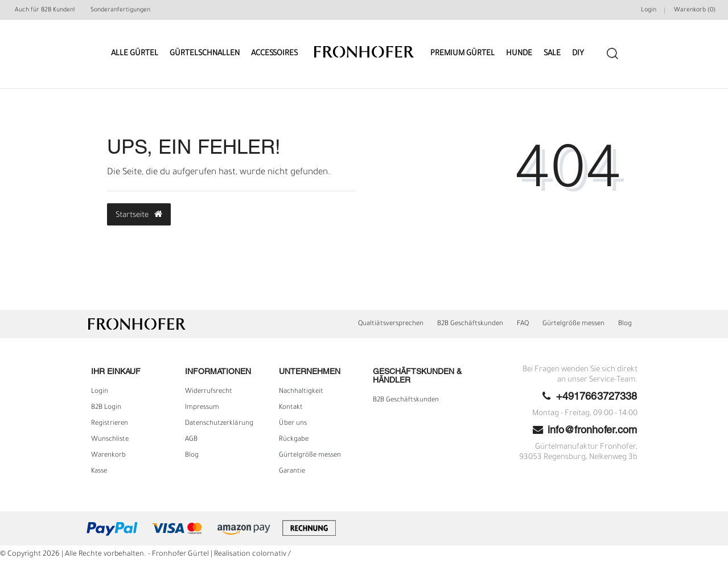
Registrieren (110, 424)
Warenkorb (108, 456)
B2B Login (106, 408)
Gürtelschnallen (205, 54)
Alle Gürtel (135, 54)
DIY (578, 54)
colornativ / (272, 555)
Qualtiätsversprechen (391, 324)
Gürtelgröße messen (573, 324)
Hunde (519, 54)
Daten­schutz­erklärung (219, 424)
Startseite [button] (139, 215)
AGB (191, 440)
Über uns (293, 424)
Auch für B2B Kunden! (45, 10)
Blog (625, 324)
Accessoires (274, 54)
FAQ (523, 324)
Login (100, 392)
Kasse (99, 471)
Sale (552, 54)
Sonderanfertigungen (120, 10)
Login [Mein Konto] (649, 10)
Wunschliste (110, 440)
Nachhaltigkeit (301, 392)
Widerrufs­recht (209, 392)
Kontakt (291, 408)
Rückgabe (294, 440)
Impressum (202, 408)
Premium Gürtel (462, 54)
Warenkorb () (695, 10)
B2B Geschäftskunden (470, 324)
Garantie (292, 471)
